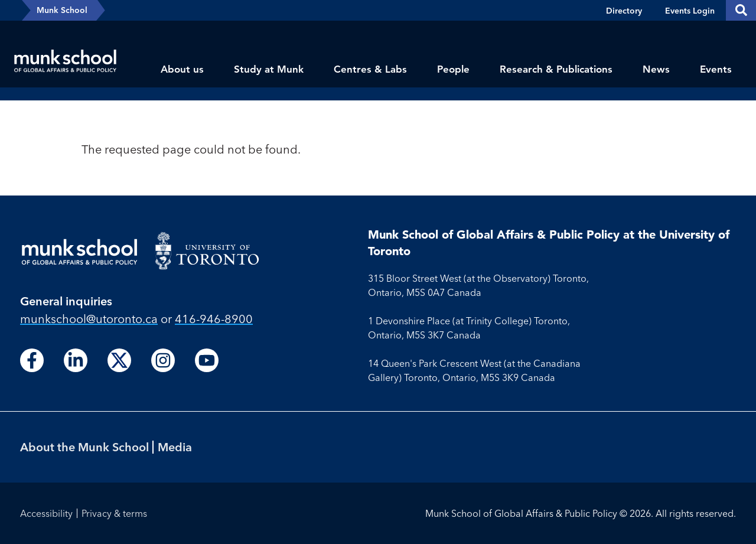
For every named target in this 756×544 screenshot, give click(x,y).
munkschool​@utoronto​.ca (89, 319)
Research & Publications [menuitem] (556, 69)
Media (175, 447)
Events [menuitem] (716, 69)
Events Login (690, 11)
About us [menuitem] (182, 69)
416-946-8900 (214, 319)
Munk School (62, 10)
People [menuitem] (453, 69)
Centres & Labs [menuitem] (370, 69)
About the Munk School (84, 447)
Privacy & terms (114, 513)
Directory (624, 11)
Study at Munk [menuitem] (269, 69)
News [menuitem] (656, 69)
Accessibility (46, 513)
